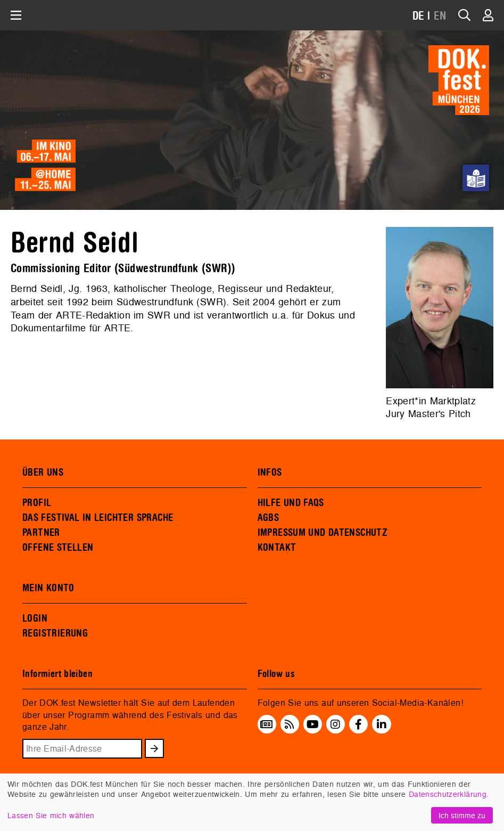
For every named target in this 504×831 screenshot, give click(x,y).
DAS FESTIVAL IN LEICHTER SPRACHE (98, 518)
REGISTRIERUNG (55, 633)
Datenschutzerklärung (448, 794)
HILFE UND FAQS (291, 503)
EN (440, 16)
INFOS (270, 472)
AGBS (268, 518)
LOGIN (35, 618)
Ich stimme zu (462, 815)
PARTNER (41, 533)
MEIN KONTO (48, 588)
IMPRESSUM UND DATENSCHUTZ (323, 533)
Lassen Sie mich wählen (51, 815)
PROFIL (37, 503)
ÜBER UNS (43, 472)
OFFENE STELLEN (58, 548)
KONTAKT (277, 548)
